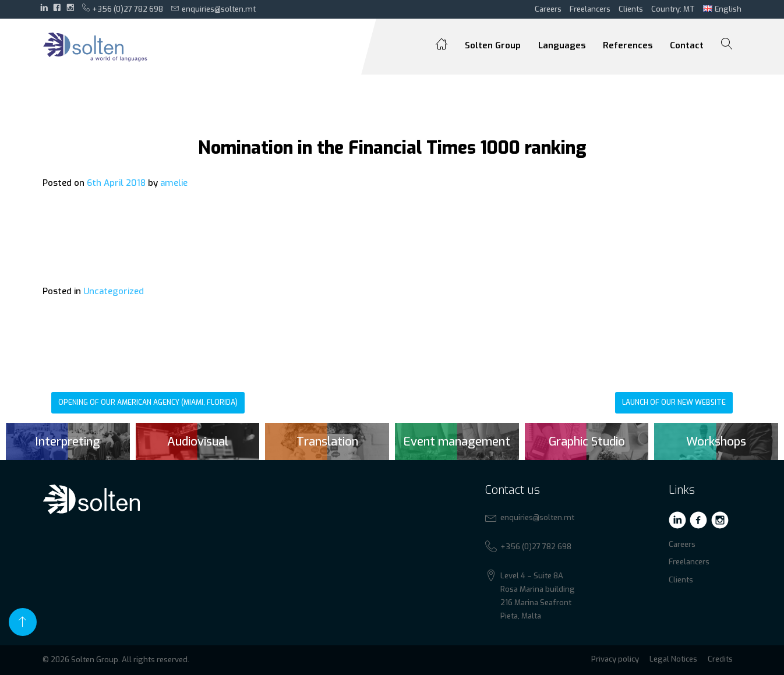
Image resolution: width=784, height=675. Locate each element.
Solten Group (493, 45)
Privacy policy (615, 659)
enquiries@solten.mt (213, 9)
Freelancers (590, 9)
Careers (548, 9)
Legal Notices (673, 659)
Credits (720, 659)
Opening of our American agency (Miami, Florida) (148, 402)
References (628, 45)
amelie (174, 183)
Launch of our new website (674, 402)
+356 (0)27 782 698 (123, 9)
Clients (631, 9)
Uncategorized (114, 291)
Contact (687, 45)
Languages (562, 45)
